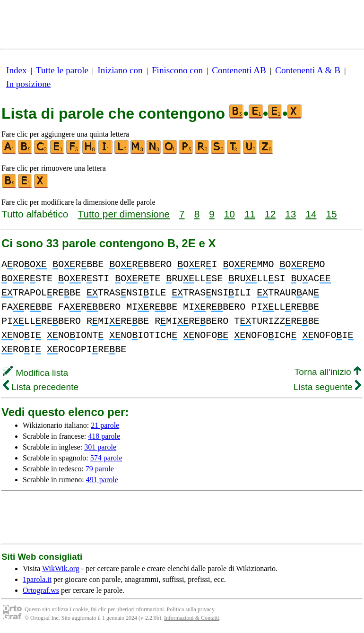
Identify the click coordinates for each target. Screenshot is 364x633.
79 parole (100, 469)
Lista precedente (41, 387)
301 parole (100, 447)
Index (17, 70)
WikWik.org (61, 568)
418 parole (104, 436)
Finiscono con (177, 70)
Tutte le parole (62, 70)
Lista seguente (327, 387)
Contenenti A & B (308, 70)
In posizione (28, 84)
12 (270, 214)
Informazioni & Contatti (192, 618)
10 (230, 214)
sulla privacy (200, 609)
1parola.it (37, 579)
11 (250, 214)
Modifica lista (35, 373)
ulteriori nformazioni (140, 609)
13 (290, 214)
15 (331, 214)
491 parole (102, 480)
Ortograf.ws (41, 590)
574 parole (106, 458)
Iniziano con (120, 70)
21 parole (105, 425)
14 (311, 214)
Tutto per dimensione (124, 214)
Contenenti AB (239, 70)
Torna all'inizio (328, 372)
